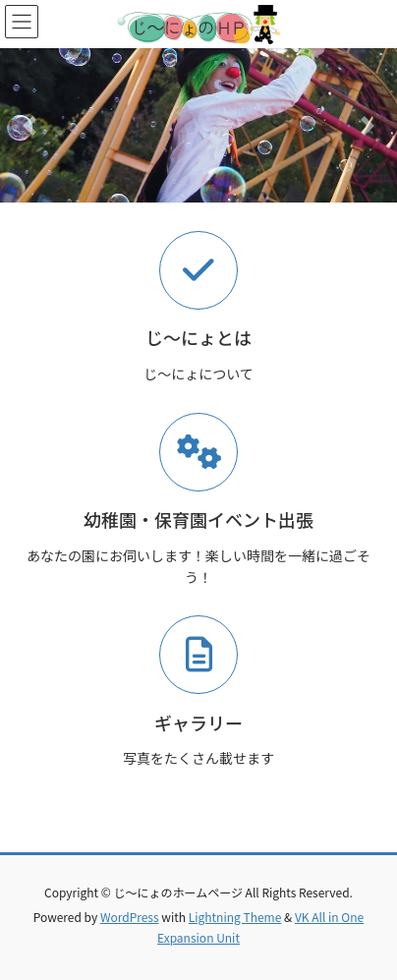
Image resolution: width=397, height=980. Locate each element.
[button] (30, 125)
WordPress (130, 917)
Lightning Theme (235, 917)
